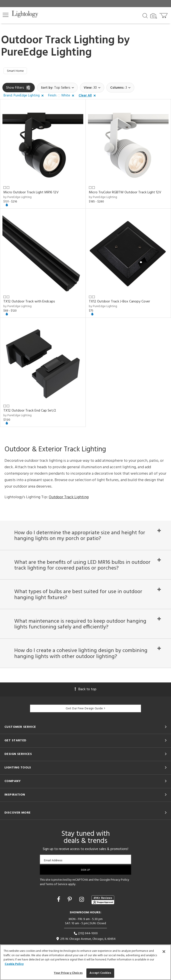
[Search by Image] (154, 16)
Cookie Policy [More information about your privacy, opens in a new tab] (14, 964)
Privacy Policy (120, 887)
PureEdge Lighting (46, 53)
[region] (85, 962)
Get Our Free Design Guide (85, 716)
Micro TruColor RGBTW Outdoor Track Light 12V (125, 193)
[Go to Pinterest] (70, 908)
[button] (6, 15)
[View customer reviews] (103, 907)
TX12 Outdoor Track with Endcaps (29, 302)
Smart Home (16, 71)
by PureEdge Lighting (17, 198)
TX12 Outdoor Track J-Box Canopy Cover (119, 302)
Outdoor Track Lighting (69, 498)
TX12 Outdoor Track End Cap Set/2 (30, 412)
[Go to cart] (164, 15)
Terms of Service (56, 892)
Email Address (53, 868)
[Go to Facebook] (59, 908)
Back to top (85, 697)
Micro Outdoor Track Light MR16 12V (31, 193)
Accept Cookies (100, 973)
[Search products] (145, 15)
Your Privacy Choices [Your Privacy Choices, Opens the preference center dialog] (68, 973)
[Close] (164, 952)
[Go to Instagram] (82, 908)
